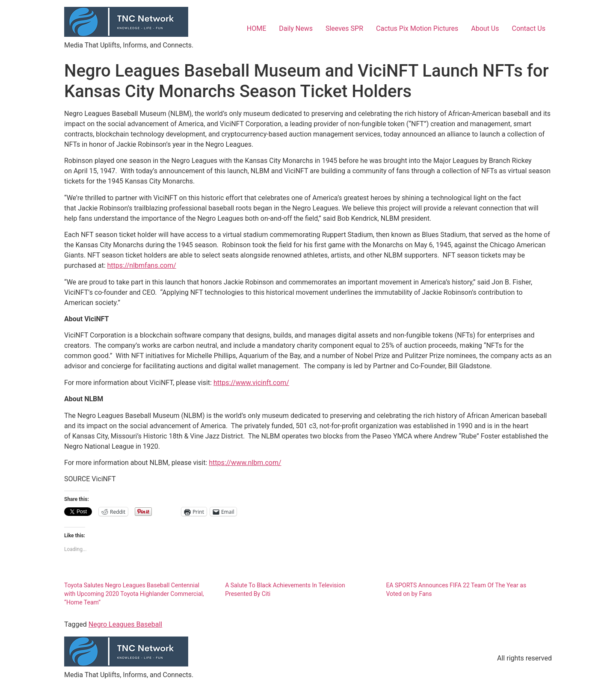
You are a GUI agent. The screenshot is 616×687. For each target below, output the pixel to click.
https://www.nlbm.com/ (245, 463)
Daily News (296, 28)
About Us (485, 28)
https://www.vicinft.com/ (251, 383)
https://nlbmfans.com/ (141, 265)
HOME (256, 28)
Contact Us (529, 28)
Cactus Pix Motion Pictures (417, 28)
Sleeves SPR (344, 28)
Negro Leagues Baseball (125, 624)
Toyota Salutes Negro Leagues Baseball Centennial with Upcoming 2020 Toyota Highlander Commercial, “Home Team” (134, 594)
